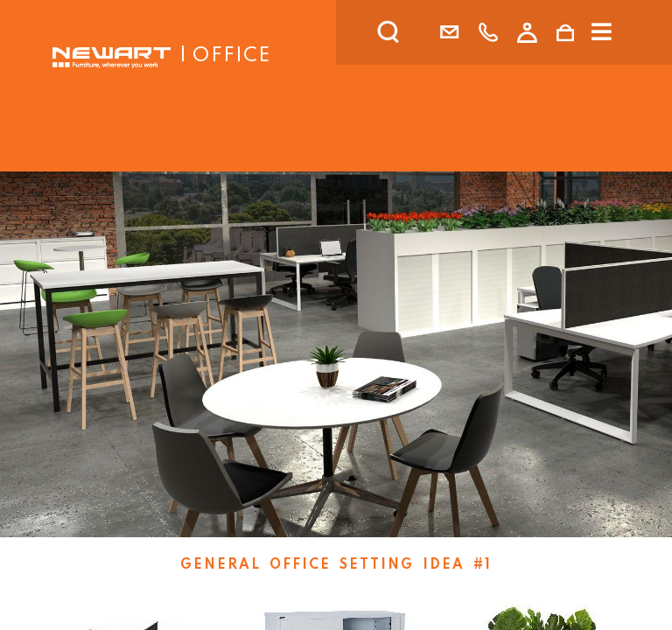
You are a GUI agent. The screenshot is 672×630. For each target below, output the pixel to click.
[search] (411, 32)
